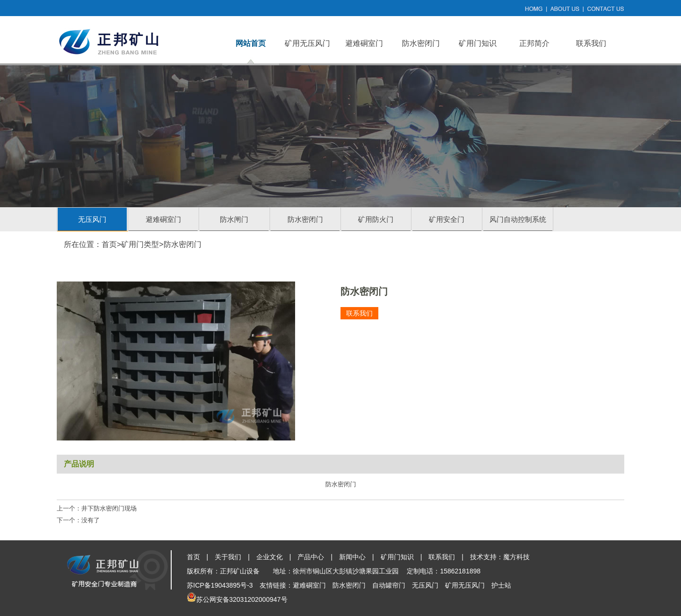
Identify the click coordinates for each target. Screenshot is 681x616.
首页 (109, 244)
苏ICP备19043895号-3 (220, 585)
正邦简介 (534, 43)
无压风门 (92, 219)
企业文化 (270, 557)
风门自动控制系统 (518, 219)
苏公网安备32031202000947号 (242, 599)
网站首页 (251, 43)
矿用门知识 (478, 43)
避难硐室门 (364, 43)
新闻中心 (352, 557)
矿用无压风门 (307, 43)
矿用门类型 (140, 244)
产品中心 (311, 557)
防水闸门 (234, 219)
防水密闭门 (421, 43)
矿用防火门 (376, 219)
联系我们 (591, 43)
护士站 (501, 585)
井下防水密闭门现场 (109, 508)
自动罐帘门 (389, 585)
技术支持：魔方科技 (500, 557)
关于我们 (228, 557)
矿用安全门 (447, 219)
